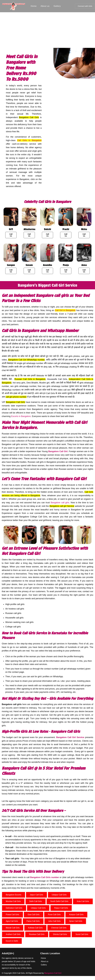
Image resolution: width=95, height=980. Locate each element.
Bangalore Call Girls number (45, 877)
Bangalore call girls (60, 503)
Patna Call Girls (33, 921)
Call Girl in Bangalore (65, 310)
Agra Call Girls (12, 921)
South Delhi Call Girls (59, 901)
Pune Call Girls (54, 915)
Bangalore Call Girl (58, 451)
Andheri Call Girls (13, 934)
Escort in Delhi (12, 941)
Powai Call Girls (12, 915)
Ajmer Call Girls (76, 921)
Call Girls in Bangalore (29, 140)
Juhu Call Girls (54, 921)
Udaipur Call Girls (59, 895)
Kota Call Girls (83, 901)
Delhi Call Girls (36, 901)
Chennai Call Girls (59, 928)
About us (45, 6)
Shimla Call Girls (60, 934)
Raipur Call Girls (61, 908)
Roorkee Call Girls (37, 934)
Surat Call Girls (82, 934)
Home (34, 6)
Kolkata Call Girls (35, 928)
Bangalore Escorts (14, 895)
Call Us (11, 235)
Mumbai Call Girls (13, 901)
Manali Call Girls (13, 928)
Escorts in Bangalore (21, 416)
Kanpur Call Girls (76, 915)
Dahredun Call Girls (14, 908)
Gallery (57, 6)
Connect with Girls (85, 6)
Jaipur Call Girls (36, 895)
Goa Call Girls (34, 915)
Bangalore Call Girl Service (70, 737)
